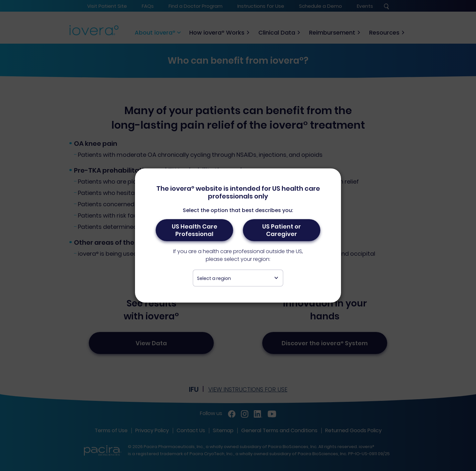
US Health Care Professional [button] (195, 230)
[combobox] (238, 278)
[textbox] (238, 278)
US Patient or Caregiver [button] (282, 230)
